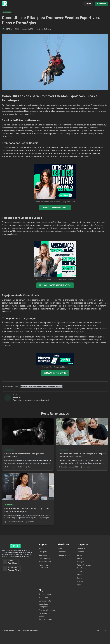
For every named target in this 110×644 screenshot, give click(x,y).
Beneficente (82, 568)
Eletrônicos (81, 548)
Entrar (60, 548)
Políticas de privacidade (44, 566)
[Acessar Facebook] (98, 631)
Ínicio (41, 548)
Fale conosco (44, 558)
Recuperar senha (65, 555)
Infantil (79, 575)
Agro (79, 585)
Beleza (80, 578)
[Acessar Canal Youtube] (102, 631)
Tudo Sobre (44, 598)
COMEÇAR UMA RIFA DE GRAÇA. (55, 207)
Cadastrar (62, 552)
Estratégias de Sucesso (44, 615)
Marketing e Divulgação (44, 605)
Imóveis (80, 581)
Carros (80, 555)
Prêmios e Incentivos (47, 610)
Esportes (80, 552)
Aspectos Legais (45, 619)
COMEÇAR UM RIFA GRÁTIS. (55, 373)
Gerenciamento (45, 601)
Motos (79, 558)
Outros (80, 571)
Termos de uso (45, 562)
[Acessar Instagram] (106, 631)
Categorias (43, 552)
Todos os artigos (46, 594)
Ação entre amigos (84, 565)
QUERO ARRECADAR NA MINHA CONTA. (55, 285)
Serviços (80, 562)
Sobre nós (43, 555)
